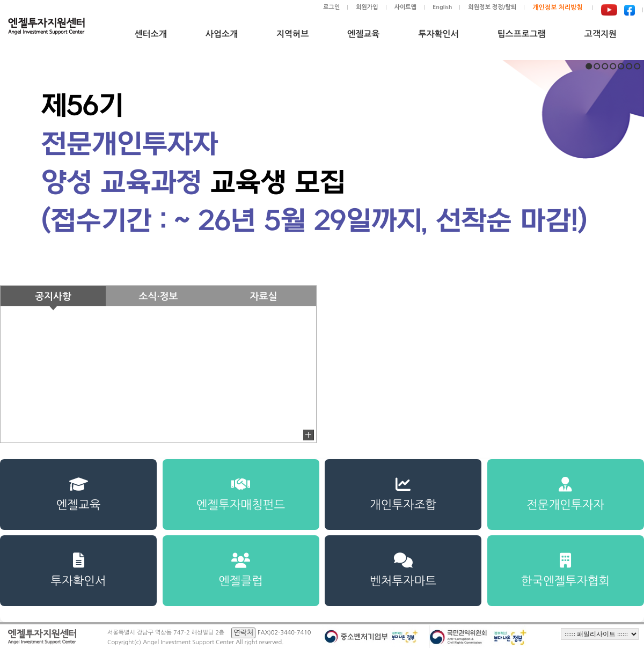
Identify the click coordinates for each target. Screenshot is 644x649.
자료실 (264, 297)
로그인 (331, 7)
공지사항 (53, 297)
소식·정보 (159, 297)
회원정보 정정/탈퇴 (492, 7)
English (442, 7)
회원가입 (367, 7)
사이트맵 (405, 7)
